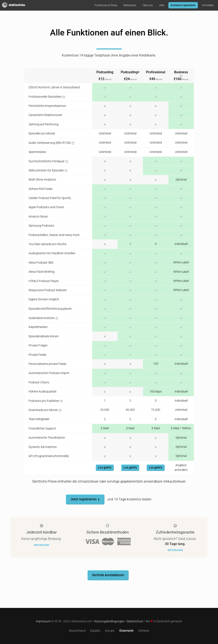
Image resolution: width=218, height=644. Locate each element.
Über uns (148, 5)
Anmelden (208, 5)
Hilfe (162, 5)
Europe (110, 631)
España (95, 631)
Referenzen (130, 5)
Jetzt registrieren (85, 499)
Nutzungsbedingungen (109, 621)
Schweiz (144, 631)
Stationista (16, 5)
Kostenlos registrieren (183, 5)
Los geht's (105, 468)
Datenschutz (135, 621)
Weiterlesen (42, 545)
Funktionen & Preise (106, 5)
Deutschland (77, 631)
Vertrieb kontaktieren (108, 575)
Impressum (43, 621)
